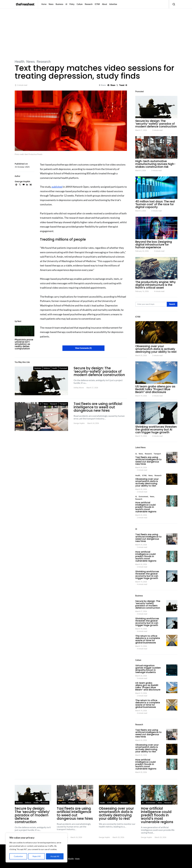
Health (20, 62)
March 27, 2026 (141, 130)
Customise (18, 856)
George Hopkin (22, 181)
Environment (143, 497)
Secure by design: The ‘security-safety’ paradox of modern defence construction (156, 124)
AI (66, 4)
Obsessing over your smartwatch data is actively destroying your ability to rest (156, 349)
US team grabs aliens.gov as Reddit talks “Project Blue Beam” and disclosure (155, 389)
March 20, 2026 (141, 356)
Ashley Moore (79, 388)
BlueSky (71, 859)
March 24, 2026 (141, 468)
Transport (63, 404)
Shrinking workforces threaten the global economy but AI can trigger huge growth (156, 430)
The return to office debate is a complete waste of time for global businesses (148, 639)
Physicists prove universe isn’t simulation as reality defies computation (24, 344)
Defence (47, 368)
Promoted (63, 368)
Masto (77, 859)
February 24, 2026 (142, 251)
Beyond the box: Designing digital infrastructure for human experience (154, 245)
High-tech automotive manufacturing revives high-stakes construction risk (155, 164)
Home (44, 4)
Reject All (37, 856)
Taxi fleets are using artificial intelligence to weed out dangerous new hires (148, 461)
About (104, 4)
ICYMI (97, 4)
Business (59, 4)
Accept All (55, 856)
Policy (72, 4)
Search (172, 304)
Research (89, 4)
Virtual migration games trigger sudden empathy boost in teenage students (148, 669)
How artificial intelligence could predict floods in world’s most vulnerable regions (146, 507)
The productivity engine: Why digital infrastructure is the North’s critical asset (156, 285)
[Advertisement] (96, 34)
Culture (80, 4)
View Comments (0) (83, 348)
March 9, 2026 (141, 171)
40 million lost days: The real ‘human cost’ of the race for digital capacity (155, 204)
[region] (36, 848)
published (57, 187)
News (51, 4)
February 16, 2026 (142, 291)
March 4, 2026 (141, 211)
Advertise (113, 4)
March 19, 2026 (141, 396)
